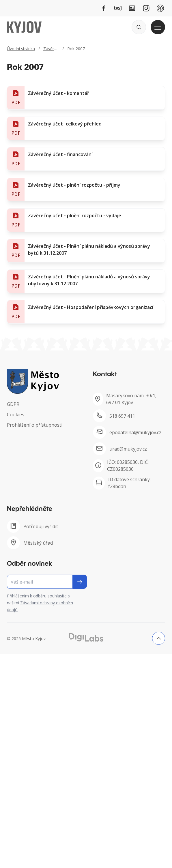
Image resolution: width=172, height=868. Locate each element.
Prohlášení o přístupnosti (35, 425)
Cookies (16, 415)
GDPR (13, 404)
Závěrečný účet (58, 49)
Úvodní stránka (21, 49)
